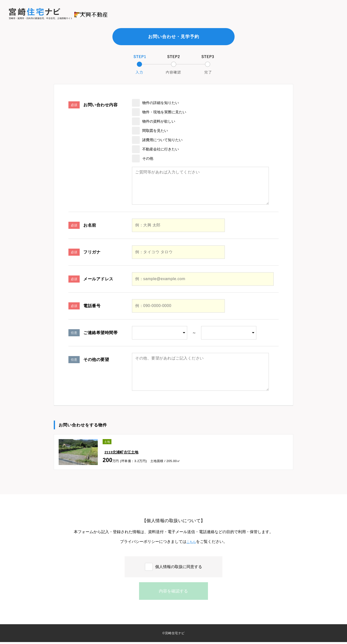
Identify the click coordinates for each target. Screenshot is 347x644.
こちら (191, 542)
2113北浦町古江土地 (121, 450)
